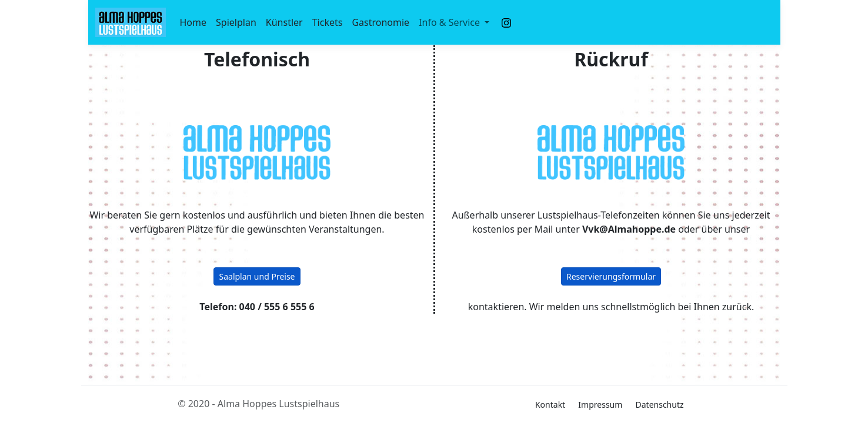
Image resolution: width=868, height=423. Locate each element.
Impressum (600, 404)
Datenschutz (660, 404)
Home (193, 22)
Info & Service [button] (450, 22)
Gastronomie (380, 22)
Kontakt (550, 404)
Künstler (284, 22)
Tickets (328, 22)
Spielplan (236, 22)
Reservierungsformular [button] (611, 276)
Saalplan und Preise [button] (257, 276)
